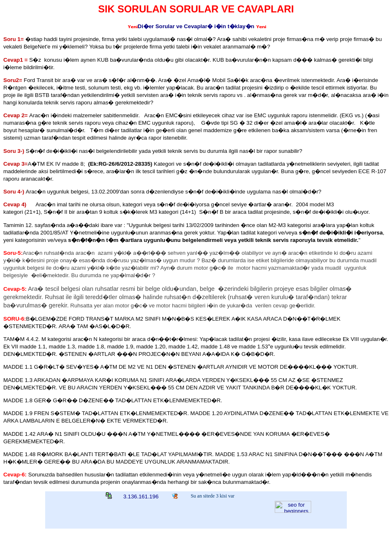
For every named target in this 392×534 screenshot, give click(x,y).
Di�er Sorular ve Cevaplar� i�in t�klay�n (196, 26)
